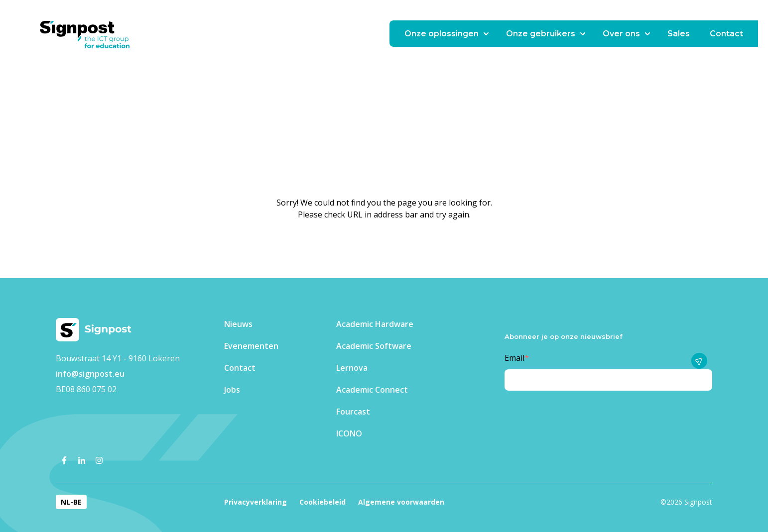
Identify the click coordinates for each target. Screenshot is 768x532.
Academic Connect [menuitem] (372, 390)
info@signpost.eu (90, 374)
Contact (726, 34)
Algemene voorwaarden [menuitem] (401, 502)
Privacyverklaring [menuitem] (256, 502)
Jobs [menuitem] (232, 390)
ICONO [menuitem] (349, 433)
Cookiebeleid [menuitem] (322, 502)
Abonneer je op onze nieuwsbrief (564, 336)
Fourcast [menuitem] (353, 412)
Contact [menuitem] (240, 368)
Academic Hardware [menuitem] (375, 324)
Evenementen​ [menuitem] (251, 346)
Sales (679, 34)
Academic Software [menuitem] (374, 346)
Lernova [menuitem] (352, 368)
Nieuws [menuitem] (238, 324)
